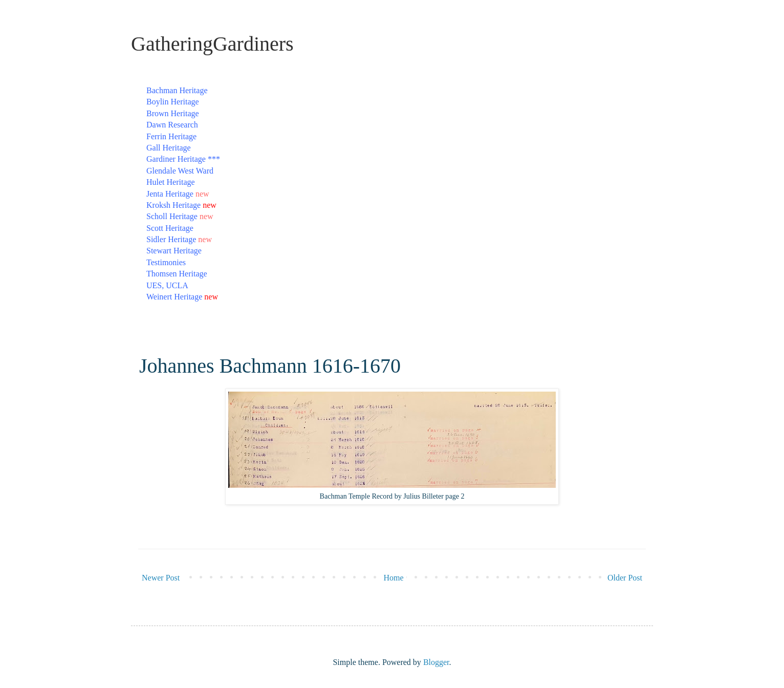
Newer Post (161, 578)
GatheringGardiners (212, 44)
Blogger (436, 662)
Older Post (625, 578)
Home (394, 578)
